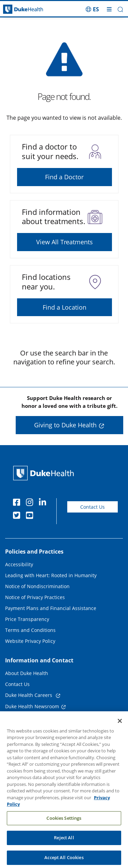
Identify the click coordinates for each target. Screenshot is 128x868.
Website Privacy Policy (30, 641)
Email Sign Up (21, 718)
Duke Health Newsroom (32, 706)
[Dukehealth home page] (16, 9)
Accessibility (19, 564)
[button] (120, 9)
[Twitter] (18, 516)
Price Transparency (27, 619)
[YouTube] (31, 516)
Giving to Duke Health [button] (65, 425)
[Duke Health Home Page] (45, 473)
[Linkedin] (44, 503)
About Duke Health (27, 673)
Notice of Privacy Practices (35, 597)
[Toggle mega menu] (109, 9)
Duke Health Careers (29, 695)
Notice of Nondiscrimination (37, 586)
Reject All (64, 843)
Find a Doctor (64, 177)
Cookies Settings (64, 824)
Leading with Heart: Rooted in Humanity (51, 575)
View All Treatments (65, 242)
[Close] (120, 726)
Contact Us (93, 507)
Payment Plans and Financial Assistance (51, 608)
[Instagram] (31, 503)
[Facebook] (18, 503)
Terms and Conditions (30, 630)
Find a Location (65, 307)
